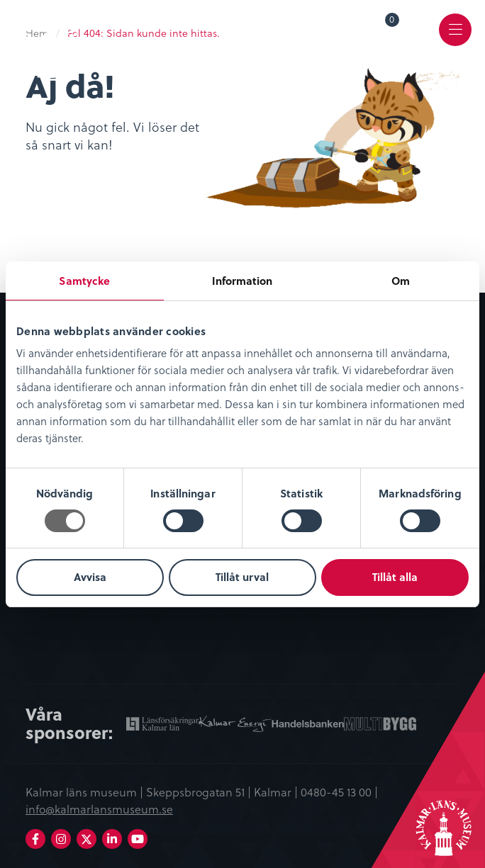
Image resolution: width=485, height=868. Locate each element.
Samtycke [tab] (84, 281)
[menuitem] (382, 30)
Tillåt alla (395, 577)
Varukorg (392, 22)
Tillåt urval (242, 577)
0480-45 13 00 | (339, 791)
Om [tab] (401, 281)
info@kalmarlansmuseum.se (99, 808)
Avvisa (90, 577)
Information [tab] (242, 281)
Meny (456, 40)
